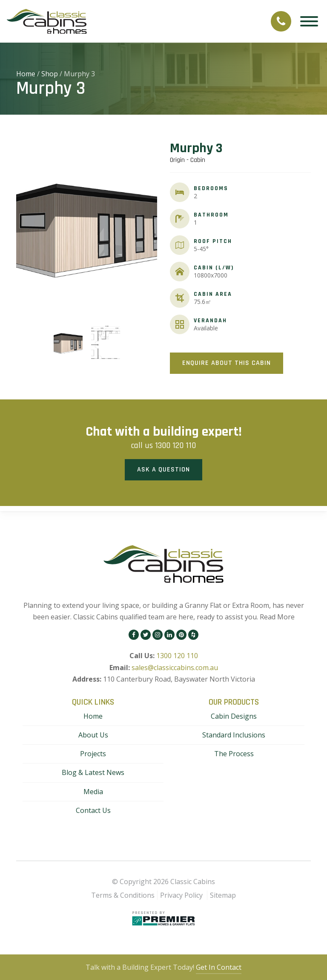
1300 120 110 (175, 445)
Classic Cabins (193, 882)
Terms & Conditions (123, 895)
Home (26, 74)
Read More (277, 617)
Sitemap (223, 895)
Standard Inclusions (234, 735)
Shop (50, 74)
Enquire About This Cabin (227, 363)
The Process (234, 754)
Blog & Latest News (93, 772)
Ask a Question (163, 470)
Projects (93, 754)
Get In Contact (219, 967)
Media (93, 792)
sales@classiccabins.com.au (175, 668)
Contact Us (93, 810)
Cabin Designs (234, 716)
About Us (93, 735)
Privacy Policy (181, 895)
